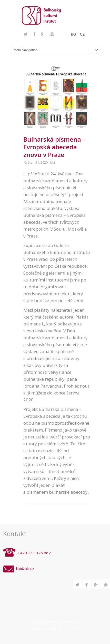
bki (53, 162)
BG (73, 34)
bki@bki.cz (25, 569)
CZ (82, 34)
